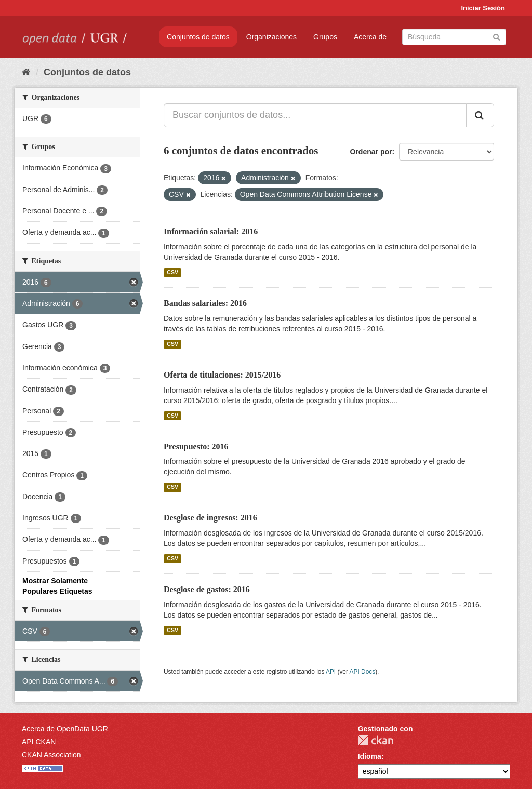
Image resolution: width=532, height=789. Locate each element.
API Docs (363, 672)
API (331, 672)
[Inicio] (26, 72)
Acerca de (370, 37)
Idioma (370, 756)
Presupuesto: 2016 (196, 446)
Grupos (325, 37)
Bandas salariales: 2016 (205, 303)
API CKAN (39, 742)
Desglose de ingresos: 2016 (210, 518)
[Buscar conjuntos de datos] (454, 37)
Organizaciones (271, 37)
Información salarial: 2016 (211, 231)
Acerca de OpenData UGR (65, 729)
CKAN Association (51, 755)
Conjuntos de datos (198, 37)
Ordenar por (371, 152)
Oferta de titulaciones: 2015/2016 (222, 375)
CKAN (376, 740)
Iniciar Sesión (483, 8)
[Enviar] (496, 36)
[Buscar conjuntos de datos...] (315, 115)
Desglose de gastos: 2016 (207, 589)
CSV (172, 272)
